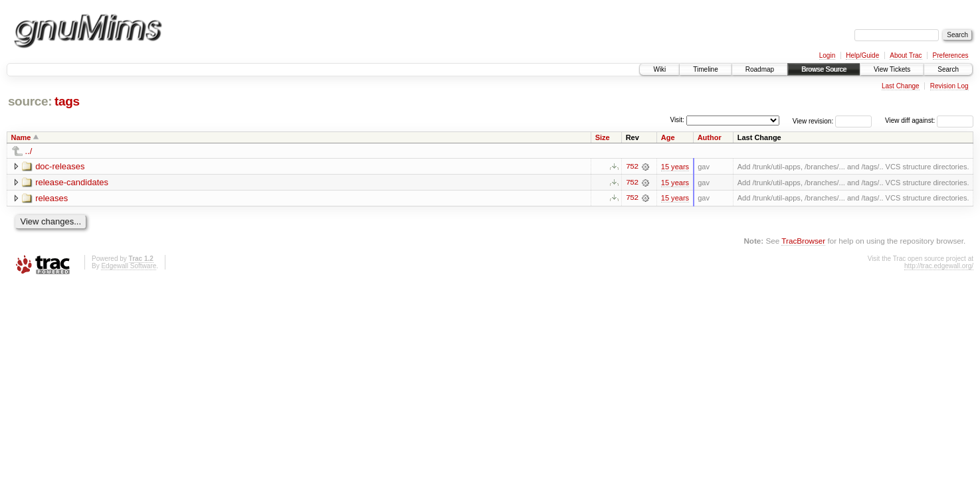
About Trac (906, 55)
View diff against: (929, 120)
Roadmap (760, 69)
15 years (675, 167)
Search (948, 69)
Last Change (901, 86)
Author (710, 137)
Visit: (677, 120)
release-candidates (72, 182)
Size (603, 137)
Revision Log (949, 86)
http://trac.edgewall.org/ (939, 266)
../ (29, 151)
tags (67, 101)
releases (51, 198)
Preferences (951, 55)
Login (827, 55)
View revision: (813, 120)
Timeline (705, 69)
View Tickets (892, 69)
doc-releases (60, 166)
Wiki (659, 69)
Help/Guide (862, 55)
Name (21, 137)
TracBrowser (803, 241)
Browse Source (824, 69)
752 (632, 167)
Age (668, 137)
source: (30, 101)
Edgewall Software (129, 266)
